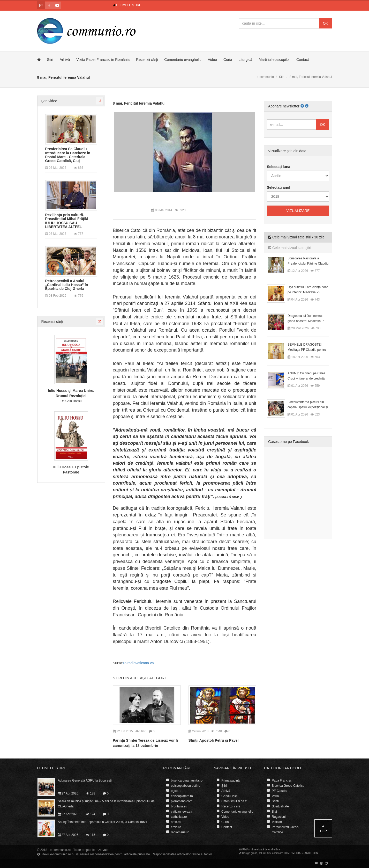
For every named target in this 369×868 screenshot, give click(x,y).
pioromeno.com (182, 801)
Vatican (277, 822)
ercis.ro (176, 827)
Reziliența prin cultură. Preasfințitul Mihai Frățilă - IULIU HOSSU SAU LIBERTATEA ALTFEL (68, 221)
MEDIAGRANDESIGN (305, 853)
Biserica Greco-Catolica (288, 786)
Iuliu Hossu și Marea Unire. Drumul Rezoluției (71, 393)
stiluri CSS (265, 853)
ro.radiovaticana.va (138, 663)
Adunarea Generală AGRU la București (85, 781)
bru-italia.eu (179, 806)
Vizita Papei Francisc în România (103, 60)
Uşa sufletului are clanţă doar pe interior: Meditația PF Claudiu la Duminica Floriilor (308, 292)
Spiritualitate (280, 806)
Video (213, 60)
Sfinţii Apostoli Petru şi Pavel (214, 740)
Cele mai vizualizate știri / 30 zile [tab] (296, 237)
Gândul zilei (229, 796)
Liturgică (246, 60)
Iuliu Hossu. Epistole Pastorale (71, 470)
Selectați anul (278, 187)
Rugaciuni (279, 817)
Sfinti (275, 801)
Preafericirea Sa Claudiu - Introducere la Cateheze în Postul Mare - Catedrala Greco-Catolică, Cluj (68, 155)
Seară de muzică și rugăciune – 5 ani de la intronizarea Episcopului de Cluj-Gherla (106, 804)
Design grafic (250, 853)
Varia (275, 796)
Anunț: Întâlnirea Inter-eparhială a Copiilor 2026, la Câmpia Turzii (103, 822)
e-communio (265, 77)
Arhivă (65, 60)
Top (323, 829)
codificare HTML (281, 853)
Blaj (274, 812)
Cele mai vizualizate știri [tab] (290, 248)
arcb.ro (176, 822)
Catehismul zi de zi (234, 801)
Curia (228, 60)
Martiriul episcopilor (274, 60)
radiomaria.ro (180, 832)
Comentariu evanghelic (183, 60)
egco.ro (176, 791)
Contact (303, 60)
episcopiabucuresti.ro (186, 786)
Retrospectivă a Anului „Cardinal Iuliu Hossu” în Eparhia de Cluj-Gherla (67, 285)
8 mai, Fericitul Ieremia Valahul (139, 103)
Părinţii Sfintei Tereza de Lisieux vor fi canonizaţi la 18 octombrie (145, 743)
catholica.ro (179, 817)
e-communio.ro (60, 850)
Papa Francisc (282, 781)
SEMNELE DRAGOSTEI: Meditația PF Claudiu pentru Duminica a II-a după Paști (307, 350)
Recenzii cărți (147, 60)
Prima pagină (231, 781)
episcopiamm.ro (182, 796)
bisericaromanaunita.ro (187, 781)
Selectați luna (278, 167)
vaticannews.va (182, 812)
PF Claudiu (279, 791)
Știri (50, 60)
